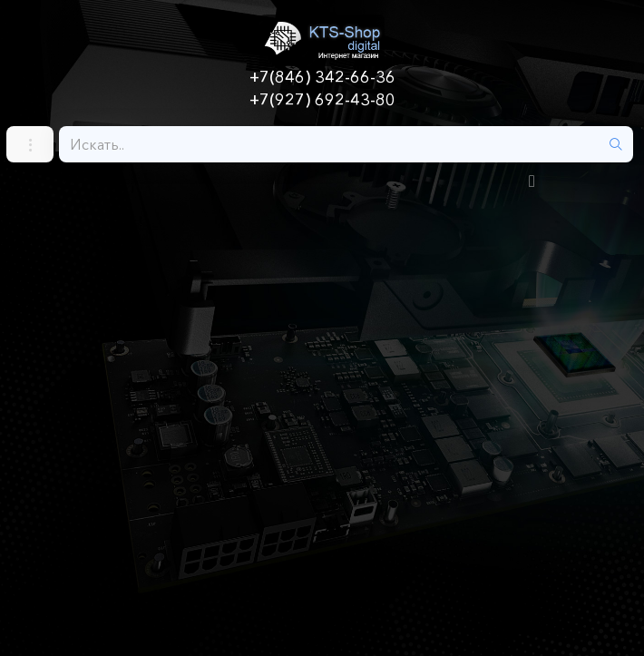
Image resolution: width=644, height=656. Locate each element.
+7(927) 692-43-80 (322, 100)
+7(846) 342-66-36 (322, 77)
